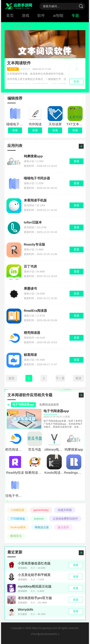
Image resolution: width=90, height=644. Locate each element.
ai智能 (58, 16)
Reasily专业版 (34, 244)
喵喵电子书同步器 (37, 178)
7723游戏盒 (18, 519)
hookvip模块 (18, 527)
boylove (39, 519)
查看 (15, 130)
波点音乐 (63, 527)
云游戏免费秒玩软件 (65, 519)
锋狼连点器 (42, 527)
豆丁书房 (30, 267)
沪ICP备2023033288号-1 (45, 634)
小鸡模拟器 (17, 510)
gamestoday (41, 510)
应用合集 (18, 26)
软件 (41, 16)
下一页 (60, 378)
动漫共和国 (65, 510)
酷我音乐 (16, 536)
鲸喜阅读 (30, 355)
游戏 (26, 16)
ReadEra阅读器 (35, 311)
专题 (75, 16)
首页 (10, 16)
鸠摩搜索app (33, 156)
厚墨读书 (30, 289)
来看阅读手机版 (35, 200)
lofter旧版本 (33, 222)
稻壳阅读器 (32, 333)
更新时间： (29, 69)
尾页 (79, 378)
